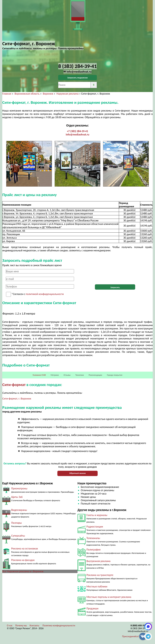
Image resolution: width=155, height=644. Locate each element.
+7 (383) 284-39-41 (77, 131)
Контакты (35, 625)
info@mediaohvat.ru (77, 135)
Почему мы (21, 625)
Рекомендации (95, 375)
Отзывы (67, 375)
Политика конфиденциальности (59, 625)
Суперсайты (18, 536)
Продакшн (92, 608)
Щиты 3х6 (17, 497)
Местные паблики (97, 586)
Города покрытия (115, 375)
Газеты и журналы (97, 515)
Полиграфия (93, 550)
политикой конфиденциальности (45, 294)
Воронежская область (27, 94)
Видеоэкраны (19, 510)
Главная (7, 94)
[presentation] (115, 275)
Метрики (55, 375)
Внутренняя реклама (98, 561)
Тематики (80, 375)
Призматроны (19, 488)
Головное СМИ (39, 375)
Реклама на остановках (25, 549)
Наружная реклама (68, 94)
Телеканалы (93, 538)
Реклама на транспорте (100, 575)
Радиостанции (95, 527)
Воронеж (48, 94)
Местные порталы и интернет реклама (109, 597)
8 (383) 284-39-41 (139, 628)
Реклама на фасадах (23, 560)
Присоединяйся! (131, 636)
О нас (10, 625)
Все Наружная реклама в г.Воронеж (23, 571)
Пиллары (16, 523)
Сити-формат (14, 385)
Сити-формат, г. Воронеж (17, 399)
